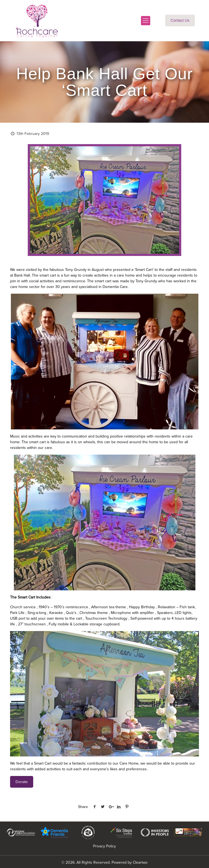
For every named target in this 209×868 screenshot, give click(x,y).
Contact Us (180, 20)
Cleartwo (140, 862)
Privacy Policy (104, 846)
